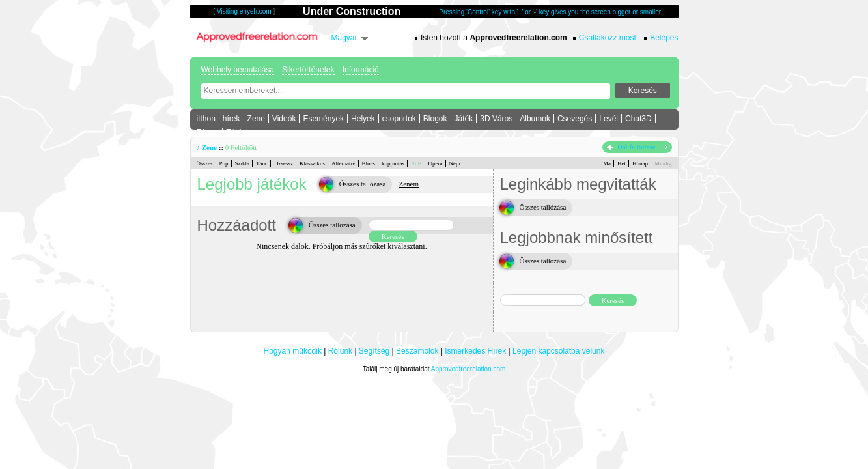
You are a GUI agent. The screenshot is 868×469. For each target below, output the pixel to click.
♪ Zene (207, 147)
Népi (455, 163)
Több (235, 132)
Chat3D (638, 119)
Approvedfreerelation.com (469, 369)
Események (323, 119)
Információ (361, 70)
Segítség (374, 351)
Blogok (435, 119)
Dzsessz (284, 163)
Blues (369, 163)
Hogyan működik (293, 351)
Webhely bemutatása (238, 70)
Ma (607, 163)
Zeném (409, 184)
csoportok (399, 119)
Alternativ (343, 163)
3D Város (496, 119)
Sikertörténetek (308, 70)
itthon (206, 119)
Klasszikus (312, 163)
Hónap (640, 163)
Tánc (262, 163)
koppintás (393, 163)
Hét (622, 163)
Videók (284, 119)
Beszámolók (417, 351)
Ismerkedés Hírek (475, 351)
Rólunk (340, 351)
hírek (231, 119)
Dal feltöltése (637, 147)
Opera (436, 163)
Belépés (664, 38)
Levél (609, 119)
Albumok (535, 119)
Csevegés (575, 119)
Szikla (243, 163)
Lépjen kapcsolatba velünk (558, 351)
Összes (205, 163)
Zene (256, 119)
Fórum (208, 132)
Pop (224, 163)
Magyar (344, 38)
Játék (464, 119)
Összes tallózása (363, 184)
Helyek (363, 119)
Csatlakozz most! (609, 38)
